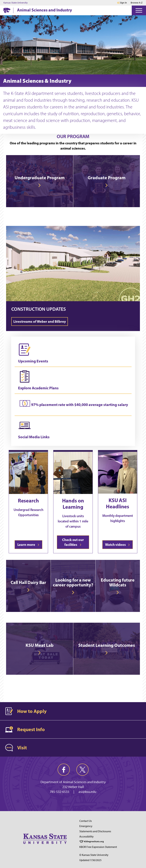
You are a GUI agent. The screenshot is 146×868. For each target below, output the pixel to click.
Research (28, 501)
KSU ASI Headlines (118, 503)
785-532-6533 (60, 792)
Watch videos (118, 545)
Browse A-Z (137, 3)
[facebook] (64, 770)
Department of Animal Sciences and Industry (73, 782)
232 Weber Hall (73, 787)
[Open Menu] (139, 10)
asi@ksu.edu (87, 792)
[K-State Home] (7, 10)
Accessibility (86, 837)
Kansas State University (16, 3)
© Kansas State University (94, 855)
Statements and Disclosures (95, 831)
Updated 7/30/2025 (90, 860)
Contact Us (86, 821)
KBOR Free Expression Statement (98, 847)
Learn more (28, 545)
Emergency (86, 826)
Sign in (123, 3)
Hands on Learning (73, 504)
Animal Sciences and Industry (45, 10)
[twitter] (82, 770)
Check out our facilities (73, 542)
